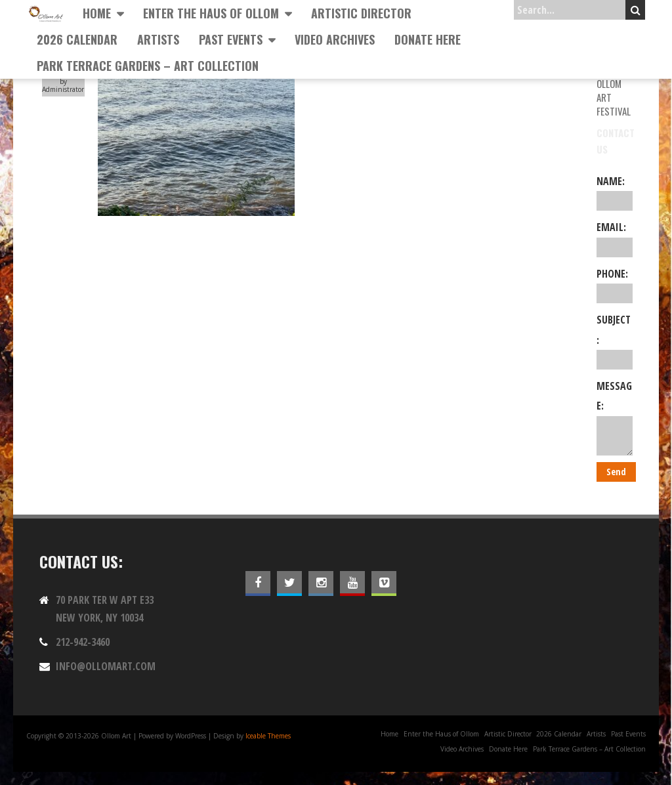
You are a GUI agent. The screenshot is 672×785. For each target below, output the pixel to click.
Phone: (615, 285)
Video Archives (335, 39)
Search (636, 10)
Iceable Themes (268, 736)
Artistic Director (361, 13)
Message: (615, 417)
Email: (615, 238)
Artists (158, 39)
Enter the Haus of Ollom (211, 13)
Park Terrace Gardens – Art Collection (148, 66)
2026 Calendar (77, 39)
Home (97, 13)
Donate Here (428, 39)
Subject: (615, 341)
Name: (615, 192)
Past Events (231, 39)
